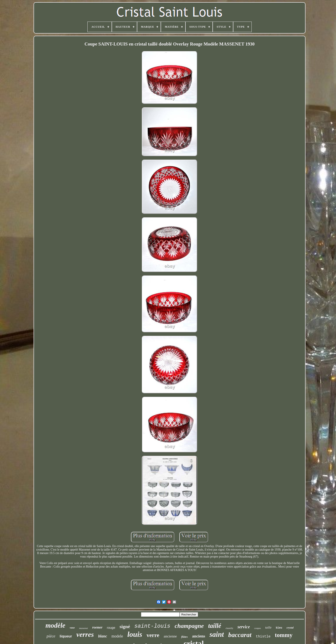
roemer (97, 627)
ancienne (170, 636)
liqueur (66, 636)
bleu (279, 628)
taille (268, 628)
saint (217, 634)
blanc (103, 636)
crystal (290, 628)
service (244, 627)
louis (135, 634)
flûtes (185, 637)
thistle (263, 637)
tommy (284, 635)
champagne (189, 626)
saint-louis (152, 626)
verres (85, 634)
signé (125, 626)
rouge (111, 628)
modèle (55, 625)
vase (72, 628)
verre (153, 635)
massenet (83, 628)
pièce (51, 636)
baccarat (240, 635)
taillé (215, 626)
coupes (258, 628)
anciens (199, 636)
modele (117, 636)
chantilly (229, 628)
